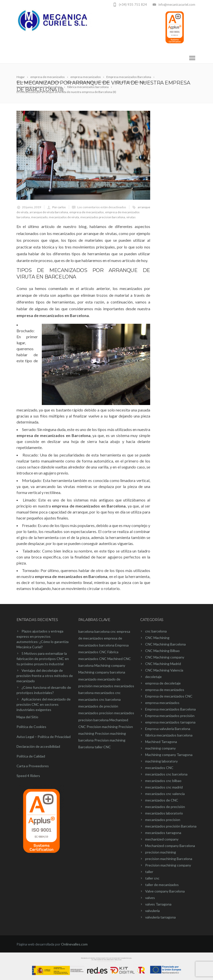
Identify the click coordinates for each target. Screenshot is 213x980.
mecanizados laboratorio (164, 813)
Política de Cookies (31, 727)
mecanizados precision (96, 713)
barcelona (86, 631)
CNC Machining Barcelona (165, 644)
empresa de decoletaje (163, 683)
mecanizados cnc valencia (165, 794)
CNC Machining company (165, 657)
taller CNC (103, 747)
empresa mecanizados (162, 703)
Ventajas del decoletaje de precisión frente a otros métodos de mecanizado (45, 676)
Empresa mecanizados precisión (170, 716)
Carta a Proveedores (33, 766)
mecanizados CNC (159, 768)
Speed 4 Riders (28, 776)
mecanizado (39, 217)
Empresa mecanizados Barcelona (170, 709)
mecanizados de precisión (98, 706)
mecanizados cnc (108, 693)
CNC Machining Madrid (163, 664)
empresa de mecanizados (87, 212)
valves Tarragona (158, 904)
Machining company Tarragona (169, 755)
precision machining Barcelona (169, 859)
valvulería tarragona (160, 917)
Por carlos (59, 207)
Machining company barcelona (102, 672)
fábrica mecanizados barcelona (169, 735)
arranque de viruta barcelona (49, 212)
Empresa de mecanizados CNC (169, 696)
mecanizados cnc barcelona (99, 699)
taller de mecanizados (162, 885)
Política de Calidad (31, 756)
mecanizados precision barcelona (103, 217)
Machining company (110, 665)
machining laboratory (161, 761)
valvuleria (152, 911)
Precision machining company (168, 865)
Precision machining (102, 727)
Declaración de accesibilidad (38, 746)
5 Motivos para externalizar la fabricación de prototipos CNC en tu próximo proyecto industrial (43, 659)
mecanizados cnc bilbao (163, 781)
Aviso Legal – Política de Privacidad (44, 737)
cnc (113, 631)
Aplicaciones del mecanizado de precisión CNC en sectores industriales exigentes (44, 704)
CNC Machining (157, 638)
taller (149, 872)
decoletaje (153, 677)
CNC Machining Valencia (164, 670)
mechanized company (162, 839)
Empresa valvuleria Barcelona (168, 729)
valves (150, 898)
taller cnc (152, 878)
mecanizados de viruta (64, 217)
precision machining (161, 852)
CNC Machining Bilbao (162, 651)
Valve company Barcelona (165, 891)
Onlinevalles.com (74, 944)
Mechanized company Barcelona (170, 846)
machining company (160, 748)
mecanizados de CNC (162, 800)
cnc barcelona (156, 631)
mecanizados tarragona (163, 833)
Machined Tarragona (161, 742)
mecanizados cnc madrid (164, 787)
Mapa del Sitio (27, 717)
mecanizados (103, 686)
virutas (131, 217)
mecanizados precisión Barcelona (171, 826)
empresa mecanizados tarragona (170, 722)
